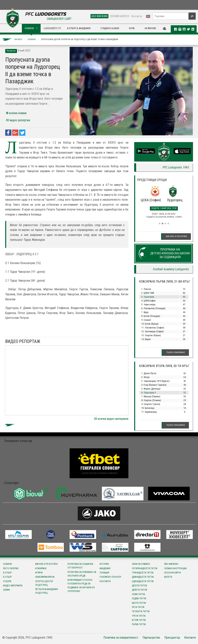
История (104, 564)
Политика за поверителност (121, 638)
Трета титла (139, 616)
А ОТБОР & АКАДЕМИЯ (79, 28)
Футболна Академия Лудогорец (47, 591)
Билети (168, 577)
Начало (18, 39)
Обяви (6, 590)
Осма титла (138, 594)
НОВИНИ (29, 28)
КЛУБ (132, 28)
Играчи (39, 573)
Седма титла (139, 599)
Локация (104, 573)
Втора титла (139, 620)
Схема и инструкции (175, 568)
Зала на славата (141, 564)
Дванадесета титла (143, 577)
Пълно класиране (176, 352)
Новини (32, 39)
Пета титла (138, 607)
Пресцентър (172, 638)
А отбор (7, 573)
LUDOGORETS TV (52, 28)
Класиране (41, 568)
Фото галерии (11, 568)
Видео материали (13, 586)
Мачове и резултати (176, 236)
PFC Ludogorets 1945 (176, 167)
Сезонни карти (172, 573)
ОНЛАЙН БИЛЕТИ (119, 16)
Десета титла (139, 586)
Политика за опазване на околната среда (82, 574)
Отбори (7, 581)
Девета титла (139, 590)
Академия (105, 568)
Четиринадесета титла (145, 568)
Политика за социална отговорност (80, 566)
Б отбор (7, 577)
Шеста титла (139, 603)
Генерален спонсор (110, 577)
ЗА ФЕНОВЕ (150, 28)
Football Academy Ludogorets (171, 269)
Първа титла (139, 624)
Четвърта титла (141, 611)
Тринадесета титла (143, 573)
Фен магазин (171, 564)
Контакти (137, 16)
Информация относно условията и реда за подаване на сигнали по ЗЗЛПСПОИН (81, 586)
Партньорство (151, 638)
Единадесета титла (143, 581)
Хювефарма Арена (45, 577)
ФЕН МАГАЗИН (99, 16)
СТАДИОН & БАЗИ (110, 28)
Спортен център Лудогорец (44, 583)
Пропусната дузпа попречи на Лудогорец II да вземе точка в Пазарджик (80, 39)
